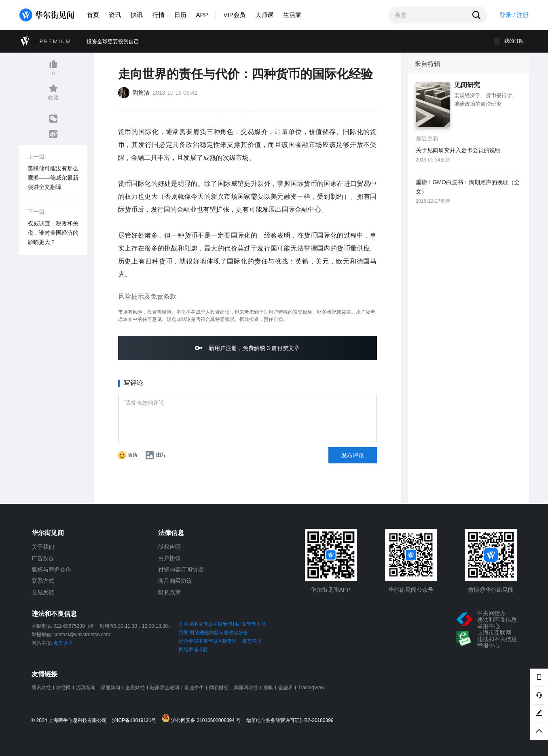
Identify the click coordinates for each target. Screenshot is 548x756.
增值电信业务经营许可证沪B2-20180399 (290, 721)
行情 (159, 15)
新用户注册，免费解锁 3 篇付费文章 (247, 348)
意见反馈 (43, 592)
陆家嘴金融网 (165, 688)
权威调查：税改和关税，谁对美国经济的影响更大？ (53, 233)
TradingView (311, 688)
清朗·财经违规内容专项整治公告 (213, 633)
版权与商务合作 (51, 569)
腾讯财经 (41, 688)
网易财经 (219, 688)
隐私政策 (169, 592)
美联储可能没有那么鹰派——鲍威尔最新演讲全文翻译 (53, 178)
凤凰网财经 (246, 688)
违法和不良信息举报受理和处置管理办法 (222, 624)
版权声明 (169, 547)
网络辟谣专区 (193, 650)
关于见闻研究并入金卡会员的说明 (458, 150)
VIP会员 (235, 15)
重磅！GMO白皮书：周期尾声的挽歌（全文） (468, 187)
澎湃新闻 (86, 688)
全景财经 (135, 688)
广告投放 (43, 558)
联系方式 (43, 581)
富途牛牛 (194, 688)
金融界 (286, 688)
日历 (180, 15)
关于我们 (43, 547)
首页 (93, 15)
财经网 (63, 688)
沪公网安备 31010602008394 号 (203, 719)
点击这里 (63, 643)
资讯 (115, 15)
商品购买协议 (175, 581)
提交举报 (252, 641)
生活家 (292, 15)
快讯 (137, 15)
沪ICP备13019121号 (136, 721)
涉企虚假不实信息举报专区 (208, 641)
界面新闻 (110, 688)
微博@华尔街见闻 (491, 590)
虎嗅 (268, 688)
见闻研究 (467, 85)
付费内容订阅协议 (181, 569)
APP (202, 15)
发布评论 (353, 455)
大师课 (264, 15)
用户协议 (169, 558)
